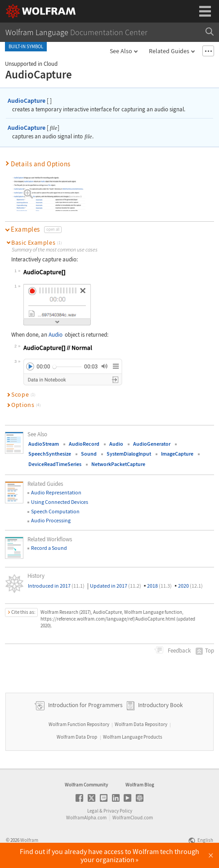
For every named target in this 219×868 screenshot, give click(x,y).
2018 (159, 586)
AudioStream (44, 444)
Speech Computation (55, 511)
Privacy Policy (118, 811)
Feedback (179, 651)
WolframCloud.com (133, 818)
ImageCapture (177, 454)
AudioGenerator (152, 444)
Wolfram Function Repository (79, 724)
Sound (89, 454)
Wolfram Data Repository (141, 724)
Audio (56, 335)
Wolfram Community (86, 785)
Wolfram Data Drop (77, 737)
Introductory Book (160, 705)
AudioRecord (84, 444)
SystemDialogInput (129, 454)
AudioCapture (27, 101)
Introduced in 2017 (56, 586)
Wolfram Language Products (133, 737)
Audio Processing (51, 520)
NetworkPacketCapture (118, 464)
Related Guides (169, 51)
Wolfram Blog (140, 785)
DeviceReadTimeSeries (55, 464)
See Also (121, 51)
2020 (190, 586)
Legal (93, 811)
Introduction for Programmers (85, 705)
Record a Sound (49, 548)
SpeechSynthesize (50, 454)
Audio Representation (56, 492)
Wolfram (29, 840)
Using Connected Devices (60, 502)
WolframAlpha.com (86, 818)
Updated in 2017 (116, 586)
